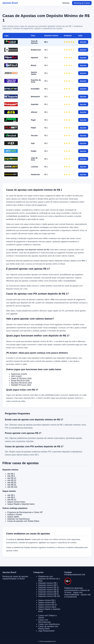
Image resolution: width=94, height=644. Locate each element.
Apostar (83, 42)
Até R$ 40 (12, 483)
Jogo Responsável (46, 631)
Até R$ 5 (11, 476)
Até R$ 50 (12, 485)
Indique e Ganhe (15, 515)
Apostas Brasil (10, 3)
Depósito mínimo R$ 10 (49, 587)
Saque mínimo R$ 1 (47, 600)
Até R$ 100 (12, 487)
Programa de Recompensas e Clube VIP (25, 512)
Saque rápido (13, 517)
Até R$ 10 (12, 478)
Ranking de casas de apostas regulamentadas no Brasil (15, 578)
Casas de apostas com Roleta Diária (23, 521)
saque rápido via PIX (56, 311)
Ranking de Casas (82, 3)
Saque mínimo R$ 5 (47, 603)
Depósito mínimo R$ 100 (49, 596)
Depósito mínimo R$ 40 (49, 592)
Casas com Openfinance (49, 624)
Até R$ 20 (12, 480)
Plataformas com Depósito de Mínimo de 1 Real (49, 579)
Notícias (66, 3)
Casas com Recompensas (45, 621)
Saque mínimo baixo (16, 502)
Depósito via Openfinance (19, 519)
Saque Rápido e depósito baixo (21, 504)
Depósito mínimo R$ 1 (48, 583)
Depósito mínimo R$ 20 (49, 590)
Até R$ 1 (11, 474)
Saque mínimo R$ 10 (47, 605)
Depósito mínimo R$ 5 (48, 585)
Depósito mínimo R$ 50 (49, 594)
